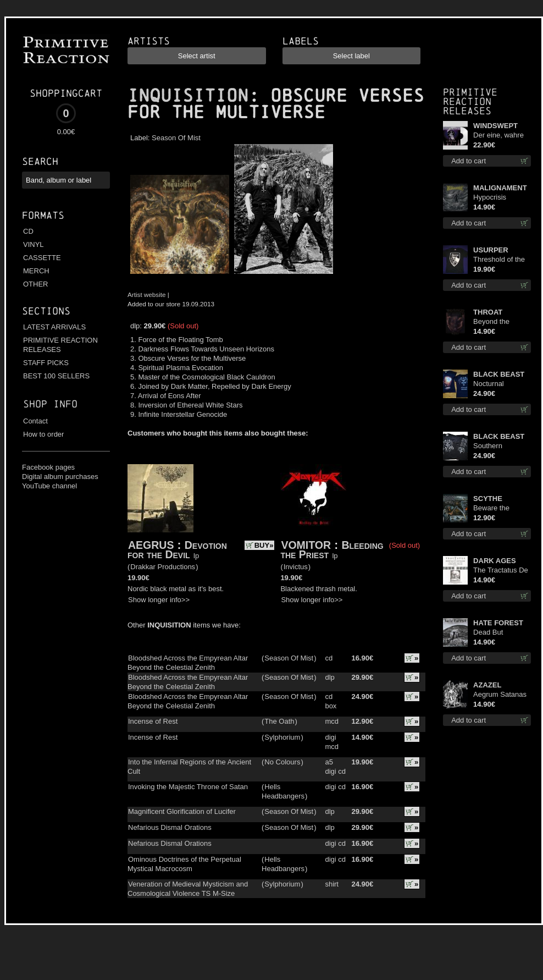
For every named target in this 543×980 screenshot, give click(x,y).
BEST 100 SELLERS (56, 376)
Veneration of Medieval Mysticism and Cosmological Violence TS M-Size (188, 889)
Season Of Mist (176, 138)
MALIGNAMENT (500, 188)
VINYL (34, 244)
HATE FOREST (498, 623)
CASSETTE (42, 258)
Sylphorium (282, 737)
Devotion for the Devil (177, 550)
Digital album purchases (60, 477)
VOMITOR (306, 545)
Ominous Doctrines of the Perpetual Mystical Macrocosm (184, 864)
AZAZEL (487, 685)
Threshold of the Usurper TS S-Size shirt (499, 260)
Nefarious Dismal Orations (170, 827)
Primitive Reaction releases (470, 101)
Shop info (50, 404)
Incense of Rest (153, 721)
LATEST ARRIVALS (54, 327)
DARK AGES (495, 561)
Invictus (296, 567)
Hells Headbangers (283, 791)
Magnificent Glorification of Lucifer (182, 811)
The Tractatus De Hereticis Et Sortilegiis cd (501, 571)
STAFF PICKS (46, 363)
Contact (35, 421)
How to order (43, 434)
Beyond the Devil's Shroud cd (501, 322)
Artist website (147, 294)
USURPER (491, 250)
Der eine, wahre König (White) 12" (501, 136)
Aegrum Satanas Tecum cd (500, 695)
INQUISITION (188, 96)
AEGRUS (151, 545)
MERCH (36, 271)
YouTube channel (49, 486)
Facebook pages (48, 467)
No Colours (282, 762)
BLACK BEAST (499, 374)
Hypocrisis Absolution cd (495, 198)
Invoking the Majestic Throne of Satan (188, 787)
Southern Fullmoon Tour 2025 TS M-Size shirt (499, 446)
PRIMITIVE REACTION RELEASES (60, 345)
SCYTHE (488, 499)
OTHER (36, 284)
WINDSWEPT (495, 126)
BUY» (264, 545)
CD (28, 231)
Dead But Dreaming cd (494, 633)
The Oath (279, 721)
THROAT (488, 312)
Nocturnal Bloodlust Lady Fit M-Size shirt (502, 384)
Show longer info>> (159, 600)
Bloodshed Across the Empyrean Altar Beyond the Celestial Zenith (188, 663)
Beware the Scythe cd (491, 508)
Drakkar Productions (163, 567)
